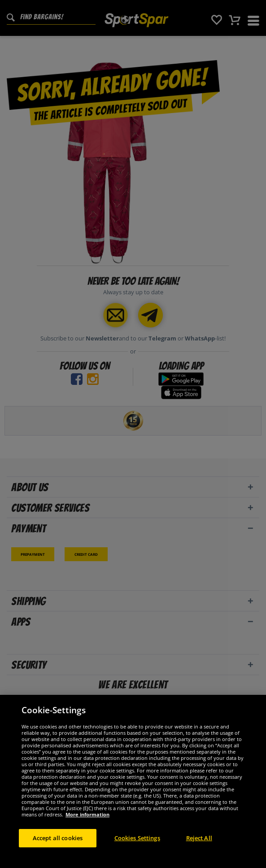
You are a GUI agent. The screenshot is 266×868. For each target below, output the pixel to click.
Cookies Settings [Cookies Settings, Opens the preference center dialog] (137, 843)
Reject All (199, 843)
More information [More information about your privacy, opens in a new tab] (87, 819)
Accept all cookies (58, 843)
